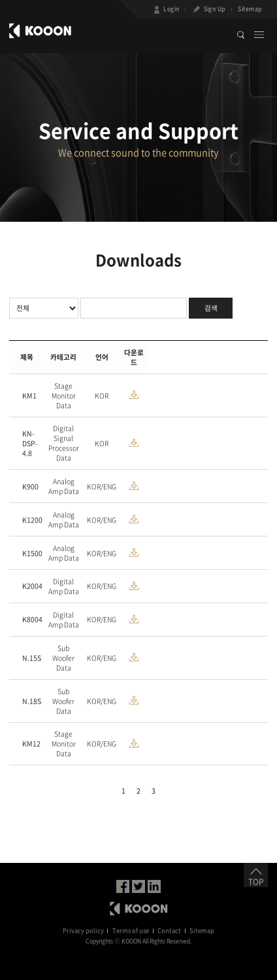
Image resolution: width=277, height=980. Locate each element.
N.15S (32, 658)
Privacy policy (83, 930)
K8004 (32, 619)
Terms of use (131, 930)
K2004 (32, 586)
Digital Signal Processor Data (64, 443)
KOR (102, 395)
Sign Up (208, 9)
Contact (169, 930)
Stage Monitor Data (64, 395)
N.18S (32, 701)
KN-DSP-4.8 (30, 443)
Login (166, 9)
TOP (256, 878)
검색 (211, 308)
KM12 (31, 744)
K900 (30, 486)
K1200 (32, 520)
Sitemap (250, 9)
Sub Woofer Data (63, 658)
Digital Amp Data (64, 586)
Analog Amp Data (64, 486)
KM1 (29, 395)
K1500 (32, 553)
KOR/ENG (102, 486)
